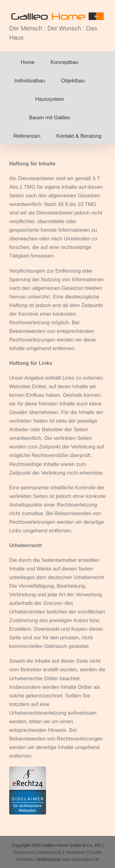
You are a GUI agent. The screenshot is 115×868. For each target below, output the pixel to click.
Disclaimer (75, 852)
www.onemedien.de (80, 859)
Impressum (23, 852)
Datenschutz (50, 852)
